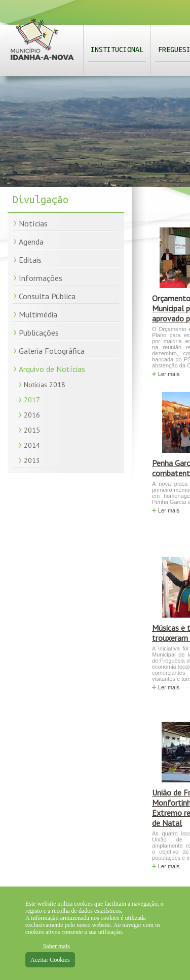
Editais (30, 260)
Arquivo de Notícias (52, 369)
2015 (32, 430)
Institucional (117, 50)
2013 (32, 460)
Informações (41, 278)
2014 (32, 445)
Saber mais (56, 946)
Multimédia (38, 314)
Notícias (33, 223)
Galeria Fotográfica (52, 351)
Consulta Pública (47, 296)
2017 (32, 400)
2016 (32, 415)
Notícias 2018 (45, 385)
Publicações (39, 333)
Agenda (31, 242)
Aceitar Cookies (50, 960)
